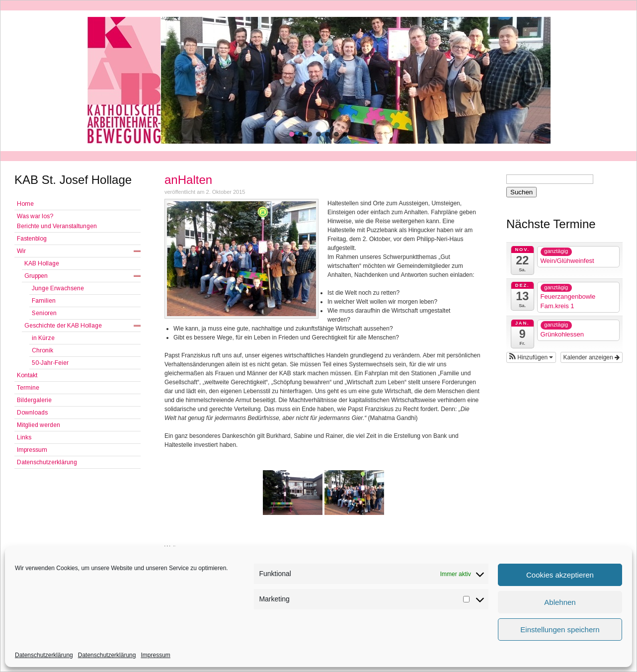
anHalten (188, 180)
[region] (318, 80)
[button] (292, 134)
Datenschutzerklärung (44, 655)
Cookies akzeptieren (560, 575)
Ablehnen (560, 602)
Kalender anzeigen (592, 357)
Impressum (155, 655)
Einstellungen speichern (560, 630)
